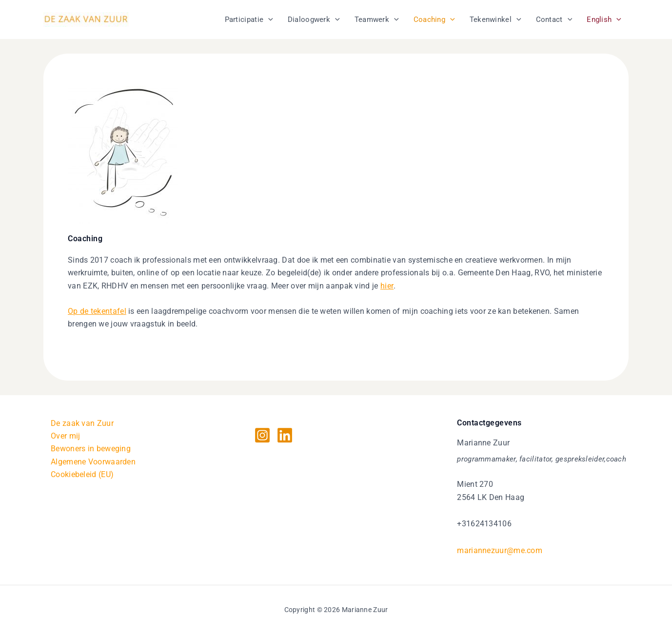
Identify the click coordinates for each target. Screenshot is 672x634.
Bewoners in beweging (91, 449)
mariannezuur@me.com (500, 550)
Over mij (65, 436)
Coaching (434, 19)
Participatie (249, 19)
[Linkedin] (285, 435)
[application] (268, 19)
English (604, 19)
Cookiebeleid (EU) (82, 475)
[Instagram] (262, 435)
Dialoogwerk (314, 19)
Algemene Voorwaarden (93, 462)
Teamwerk (377, 19)
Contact (554, 19)
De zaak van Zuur (82, 423)
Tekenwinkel (495, 19)
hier (387, 286)
